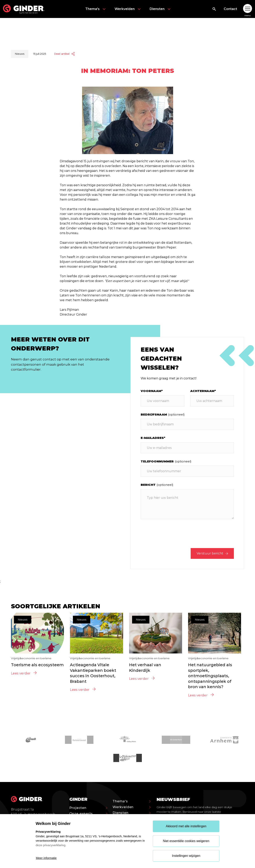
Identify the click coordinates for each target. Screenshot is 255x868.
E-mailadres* (153, 438)
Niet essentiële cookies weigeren (186, 841)
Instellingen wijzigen (186, 856)
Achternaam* (203, 391)
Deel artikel (64, 54)
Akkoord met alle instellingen (186, 826)
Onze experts (88, 814)
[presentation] (204, 534)
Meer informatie (46, 858)
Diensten (161, 9)
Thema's (96, 9)
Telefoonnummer (166, 461)
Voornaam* (152, 391)
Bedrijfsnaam (163, 414)
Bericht (157, 485)
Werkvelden (128, 9)
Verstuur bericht (212, 553)
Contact (230, 9)
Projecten (88, 808)
